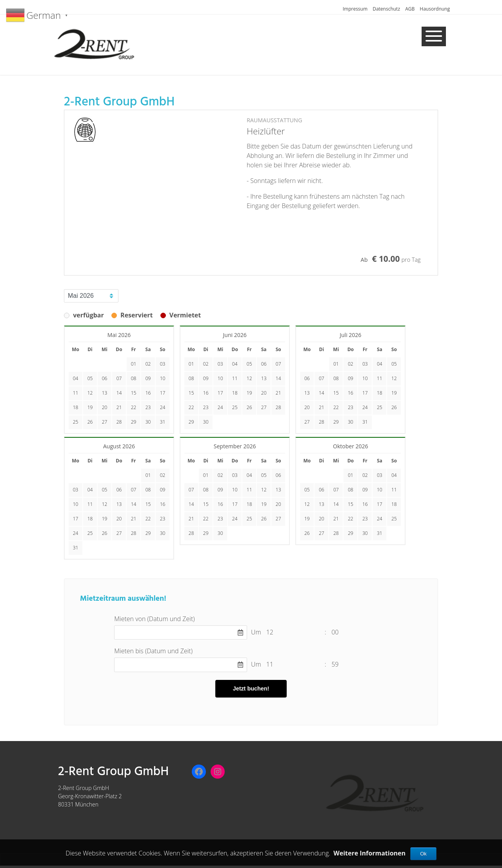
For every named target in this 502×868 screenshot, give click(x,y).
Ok (423, 854)
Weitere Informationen (369, 853)
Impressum (355, 9)
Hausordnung (435, 9)
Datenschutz (386, 9)
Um (256, 632)
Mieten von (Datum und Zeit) (154, 619)
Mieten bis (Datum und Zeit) (153, 651)
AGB (410, 9)
